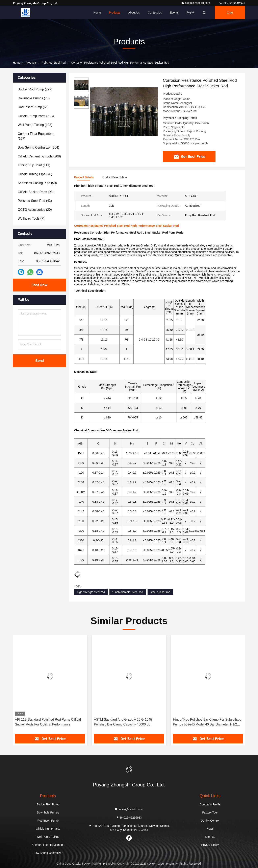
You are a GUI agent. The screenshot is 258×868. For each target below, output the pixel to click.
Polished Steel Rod (54, 63)
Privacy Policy (210, 845)
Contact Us (155, 13)
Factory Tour (210, 812)
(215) (36, 116)
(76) (35, 174)
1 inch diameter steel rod (128, 592)
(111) (34, 165)
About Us (134, 13)
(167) (36, 136)
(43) (35, 201)
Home (97, 13)
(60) (33, 107)
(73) (34, 98)
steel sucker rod (160, 592)
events (174, 13)
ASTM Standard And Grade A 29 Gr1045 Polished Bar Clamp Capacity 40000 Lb (123, 722)
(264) (38, 147)
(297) (35, 89)
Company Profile (210, 804)
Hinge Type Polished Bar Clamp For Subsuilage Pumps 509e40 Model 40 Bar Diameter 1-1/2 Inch (207, 722)
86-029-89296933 (232, 3)
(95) (36, 192)
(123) (35, 125)
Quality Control (210, 821)
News (210, 829)
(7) (31, 219)
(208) (39, 156)
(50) (37, 183)
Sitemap (210, 837)
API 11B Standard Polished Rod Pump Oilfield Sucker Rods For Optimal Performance (48, 722)
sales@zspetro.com (196, 3)
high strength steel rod (91, 592)
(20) (35, 210)
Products (115, 13)
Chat (230, 13)
